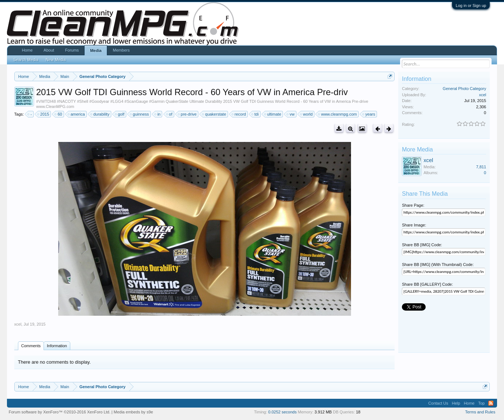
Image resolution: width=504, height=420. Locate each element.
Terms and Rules (480, 412)
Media (96, 50)
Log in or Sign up (471, 5)
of (170, 114)
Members (121, 50)
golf (120, 114)
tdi (255, 114)
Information (57, 346)
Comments (31, 346)
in (158, 114)
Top (481, 403)
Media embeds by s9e (134, 412)
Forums (72, 50)
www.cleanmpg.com (338, 114)
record (239, 114)
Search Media (26, 60)
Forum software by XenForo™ (60, 412)
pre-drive (188, 114)
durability (100, 114)
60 (59, 114)
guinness (140, 114)
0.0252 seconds (283, 412)
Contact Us (438, 403)
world (307, 114)
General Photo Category (465, 89)
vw (291, 114)
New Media (56, 60)
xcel (18, 324)
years (369, 114)
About (49, 50)
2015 (44, 114)
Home (27, 50)
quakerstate (214, 114)
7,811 (481, 167)
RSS (491, 403)
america (77, 114)
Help (456, 403)
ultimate (273, 114)
